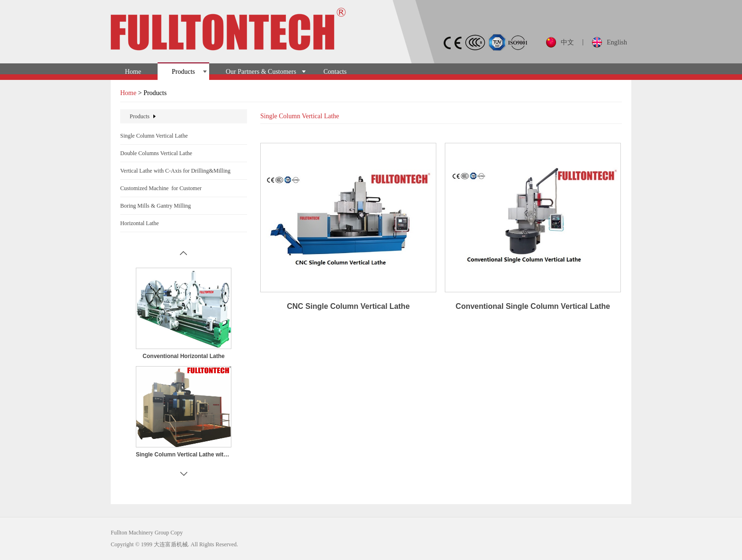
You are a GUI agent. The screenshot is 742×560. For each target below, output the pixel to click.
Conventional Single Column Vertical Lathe (533, 306)
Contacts (335, 72)
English (617, 42)
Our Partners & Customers (261, 72)
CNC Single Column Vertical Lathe (348, 306)
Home (133, 72)
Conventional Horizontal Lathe (183, 356)
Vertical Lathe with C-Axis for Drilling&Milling (175, 171)
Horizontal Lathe (140, 223)
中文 (567, 42)
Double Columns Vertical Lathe (156, 153)
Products (183, 72)
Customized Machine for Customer (161, 188)
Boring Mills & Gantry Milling (155, 206)
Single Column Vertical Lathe (154, 136)
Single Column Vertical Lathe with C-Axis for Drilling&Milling (184, 455)
